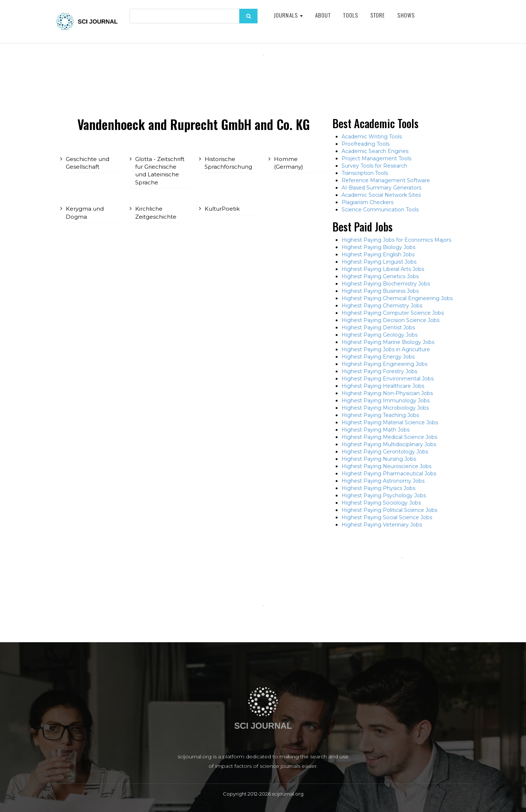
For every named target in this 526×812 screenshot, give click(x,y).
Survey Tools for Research (374, 166)
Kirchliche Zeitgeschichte (156, 212)
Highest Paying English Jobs (378, 254)
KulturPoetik (222, 209)
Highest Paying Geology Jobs (380, 335)
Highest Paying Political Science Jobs (389, 510)
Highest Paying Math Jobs (376, 430)
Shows (406, 15)
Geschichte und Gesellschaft (87, 163)
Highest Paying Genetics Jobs (380, 276)
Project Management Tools (376, 158)
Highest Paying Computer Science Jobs (393, 313)
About (323, 15)
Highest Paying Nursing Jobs (379, 459)
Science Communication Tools (380, 210)
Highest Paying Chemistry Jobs (382, 306)
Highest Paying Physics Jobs (378, 488)
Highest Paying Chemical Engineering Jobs (397, 298)
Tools (350, 15)
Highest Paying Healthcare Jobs (383, 386)
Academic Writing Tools (372, 137)
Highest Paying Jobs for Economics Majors (396, 240)
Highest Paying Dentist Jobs (378, 328)
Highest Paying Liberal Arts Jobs (383, 269)
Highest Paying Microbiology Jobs (385, 408)
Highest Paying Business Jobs (380, 291)
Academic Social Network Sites (381, 195)
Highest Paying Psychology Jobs (384, 495)
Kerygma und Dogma (85, 212)
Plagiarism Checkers (367, 202)
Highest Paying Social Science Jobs (387, 517)
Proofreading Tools (365, 144)
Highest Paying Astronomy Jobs (383, 481)
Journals (288, 15)
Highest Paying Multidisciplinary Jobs (389, 444)
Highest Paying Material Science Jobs (390, 422)
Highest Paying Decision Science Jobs (390, 320)
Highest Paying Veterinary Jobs (382, 525)
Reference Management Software (386, 180)
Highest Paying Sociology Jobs (381, 503)
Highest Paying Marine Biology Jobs (388, 342)
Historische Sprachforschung (228, 163)
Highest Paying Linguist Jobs (379, 262)
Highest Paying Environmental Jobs (388, 379)
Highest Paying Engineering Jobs (384, 364)
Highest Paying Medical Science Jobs (389, 437)
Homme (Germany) (289, 163)
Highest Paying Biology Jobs (378, 247)
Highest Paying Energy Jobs (378, 357)
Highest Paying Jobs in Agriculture (386, 349)
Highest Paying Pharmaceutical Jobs (389, 474)
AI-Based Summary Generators (381, 188)
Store (378, 15)
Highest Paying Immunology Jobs (386, 401)
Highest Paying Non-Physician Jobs (387, 393)
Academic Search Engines (375, 151)
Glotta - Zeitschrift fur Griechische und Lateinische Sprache (160, 171)
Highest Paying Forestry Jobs (379, 371)
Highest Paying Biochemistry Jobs (386, 284)
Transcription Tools (365, 173)
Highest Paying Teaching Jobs (380, 415)
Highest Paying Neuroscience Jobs (386, 466)
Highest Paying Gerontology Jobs (385, 452)
